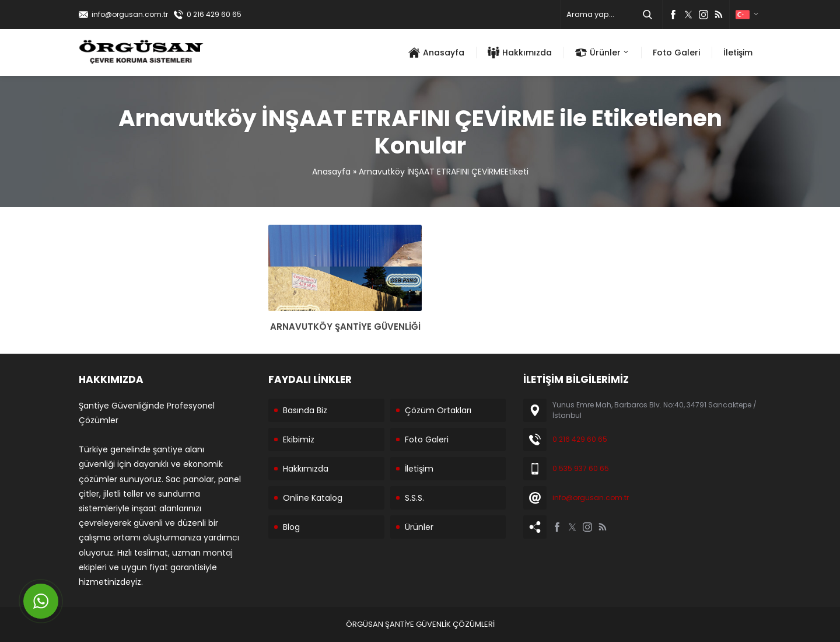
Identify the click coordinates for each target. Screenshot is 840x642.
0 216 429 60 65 (214, 14)
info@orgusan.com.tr (130, 14)
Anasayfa (331, 172)
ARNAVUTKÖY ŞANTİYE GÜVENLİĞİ (345, 327)
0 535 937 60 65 (581, 468)
